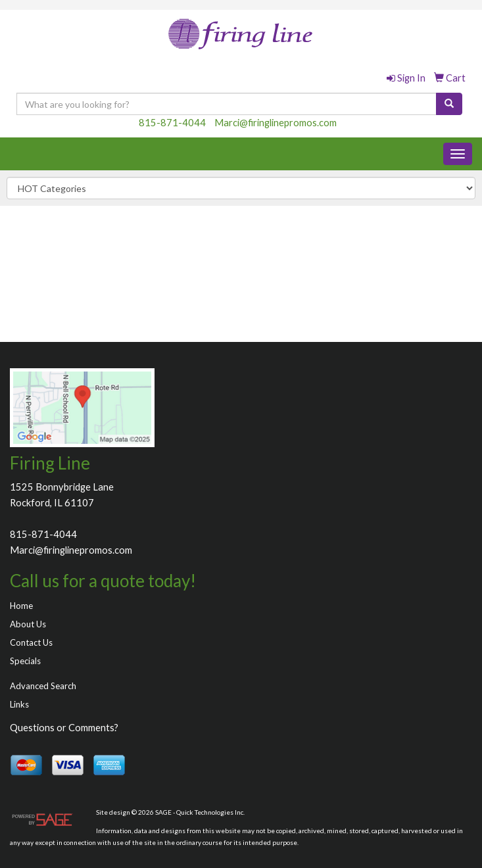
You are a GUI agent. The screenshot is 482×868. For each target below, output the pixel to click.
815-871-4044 (172, 123)
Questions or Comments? (64, 728)
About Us (28, 624)
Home (21, 606)
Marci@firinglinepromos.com (276, 123)
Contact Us (31, 642)
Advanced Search (43, 686)
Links (19, 704)
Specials (25, 661)
